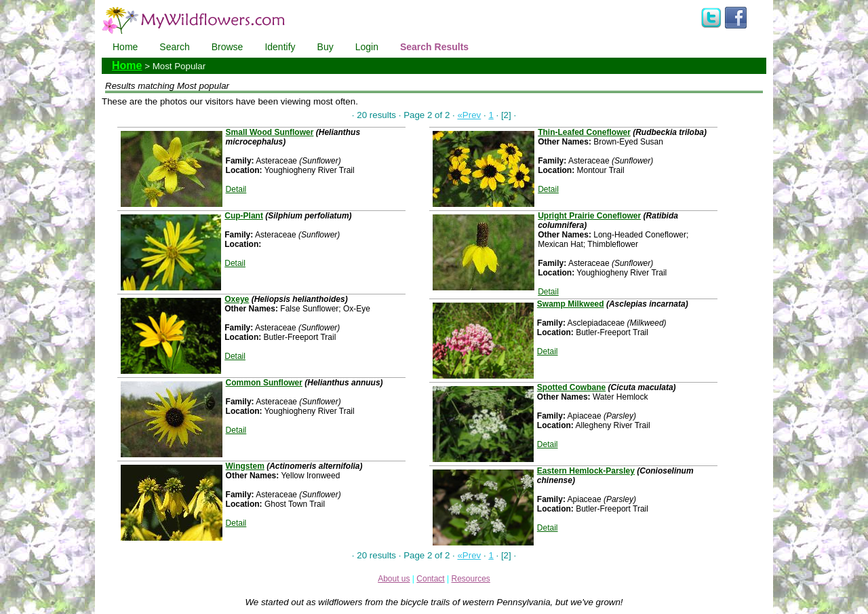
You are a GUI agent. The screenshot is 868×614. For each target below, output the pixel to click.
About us (394, 579)
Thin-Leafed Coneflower (584, 132)
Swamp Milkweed (571, 304)
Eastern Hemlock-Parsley (586, 471)
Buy (325, 47)
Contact (430, 579)
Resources (470, 579)
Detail (236, 189)
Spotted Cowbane (571, 387)
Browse (228, 47)
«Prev (469, 115)
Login (367, 47)
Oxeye (237, 299)
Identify (280, 47)
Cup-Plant (244, 216)
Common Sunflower (264, 383)
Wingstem (245, 466)
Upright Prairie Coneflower (589, 216)
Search (174, 47)
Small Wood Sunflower (270, 132)
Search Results (434, 47)
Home (125, 47)
